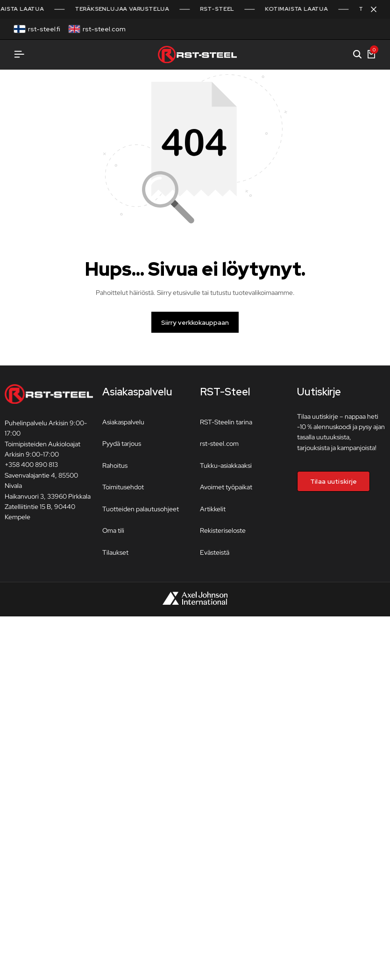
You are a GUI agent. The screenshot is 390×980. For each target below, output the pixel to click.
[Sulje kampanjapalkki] (373, 9)
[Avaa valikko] (19, 54)
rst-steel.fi (44, 29)
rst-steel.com (104, 29)
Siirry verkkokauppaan (195, 326)
